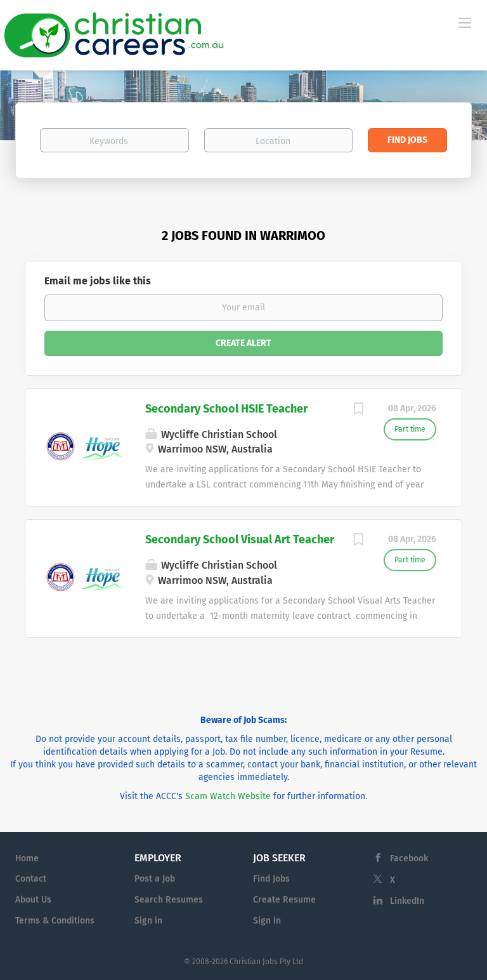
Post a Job (155, 879)
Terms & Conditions (55, 921)
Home (27, 858)
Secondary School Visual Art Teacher (240, 540)
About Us (33, 900)
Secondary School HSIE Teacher (226, 409)
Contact (31, 879)
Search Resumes (169, 900)
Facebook (409, 858)
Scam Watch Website (228, 796)
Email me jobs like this (98, 281)
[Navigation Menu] (465, 22)
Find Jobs (407, 140)
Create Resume (284, 900)
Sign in (148, 921)
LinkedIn (407, 901)
